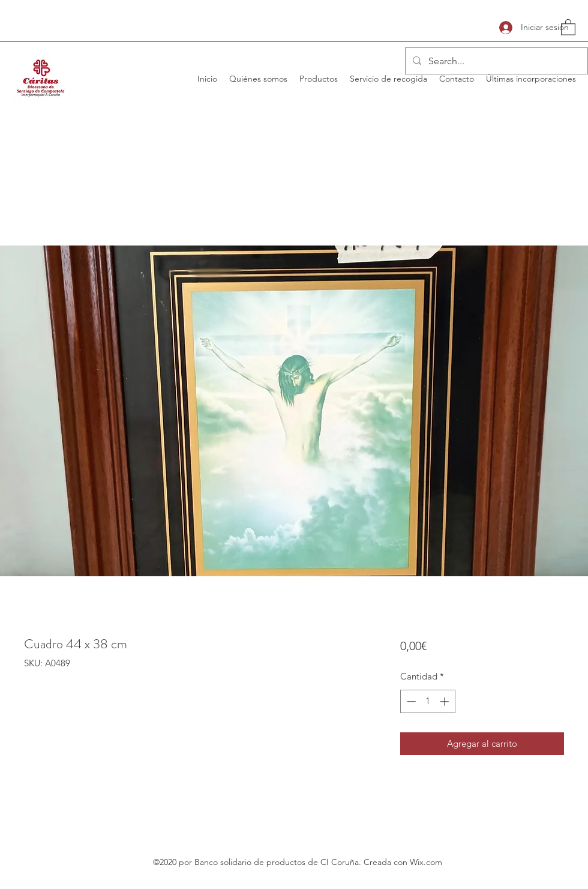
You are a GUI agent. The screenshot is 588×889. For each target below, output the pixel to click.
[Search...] (495, 61)
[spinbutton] (427, 701)
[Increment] (445, 701)
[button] (568, 27)
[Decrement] (410, 701)
